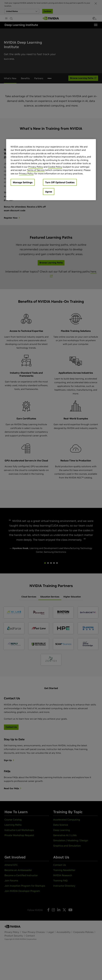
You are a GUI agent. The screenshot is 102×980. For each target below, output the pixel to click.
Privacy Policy (36, 167)
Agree (49, 192)
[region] (51, 170)
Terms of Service (36, 170)
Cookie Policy (55, 167)
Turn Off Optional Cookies (60, 182)
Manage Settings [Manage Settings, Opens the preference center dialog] (23, 182)
